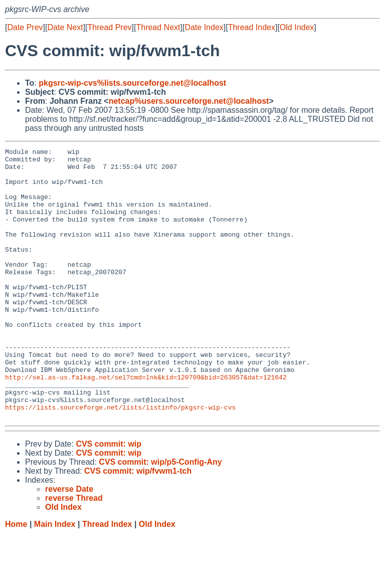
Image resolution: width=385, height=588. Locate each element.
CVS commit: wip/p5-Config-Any (160, 516)
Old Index (297, 27)
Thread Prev (110, 27)
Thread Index (252, 27)
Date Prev (25, 27)
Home (16, 578)
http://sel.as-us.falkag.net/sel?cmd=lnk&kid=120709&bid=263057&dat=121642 (146, 424)
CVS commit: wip (109, 498)
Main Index (55, 578)
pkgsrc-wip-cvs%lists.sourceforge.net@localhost (132, 83)
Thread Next (158, 27)
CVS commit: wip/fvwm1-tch (138, 525)
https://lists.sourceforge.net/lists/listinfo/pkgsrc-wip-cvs (120, 460)
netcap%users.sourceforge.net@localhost (189, 101)
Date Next (65, 27)
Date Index (204, 27)
